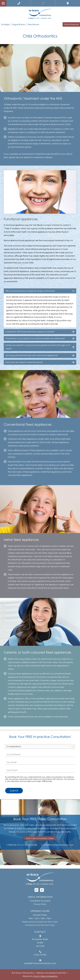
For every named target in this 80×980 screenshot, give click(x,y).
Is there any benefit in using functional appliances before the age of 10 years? (38, 347)
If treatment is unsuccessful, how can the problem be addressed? (35, 338)
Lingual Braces (18, 24)
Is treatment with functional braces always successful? (30, 332)
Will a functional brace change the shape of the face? (30, 291)
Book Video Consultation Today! (40, 838)
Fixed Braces (33, 24)
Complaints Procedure (40, 901)
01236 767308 (40, 955)
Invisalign (5, 24)
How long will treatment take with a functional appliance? (32, 355)
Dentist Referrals (71, 24)
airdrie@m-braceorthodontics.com (40, 963)
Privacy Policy (40, 904)
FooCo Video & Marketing (45, 976)
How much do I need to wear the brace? (24, 362)
